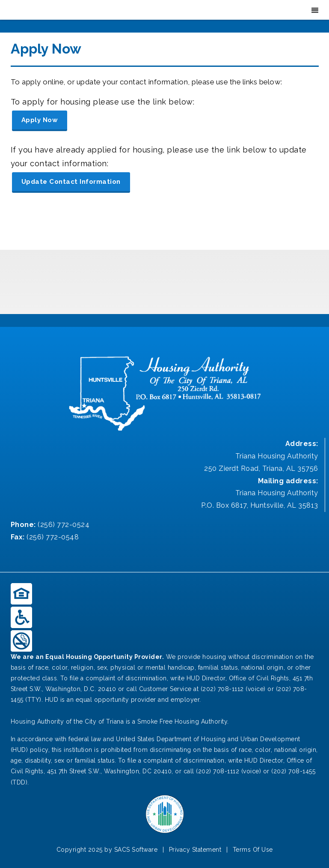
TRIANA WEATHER (164, 282)
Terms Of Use (253, 850)
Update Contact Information (71, 182)
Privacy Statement (195, 850)
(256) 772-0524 (64, 525)
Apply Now (40, 120)
